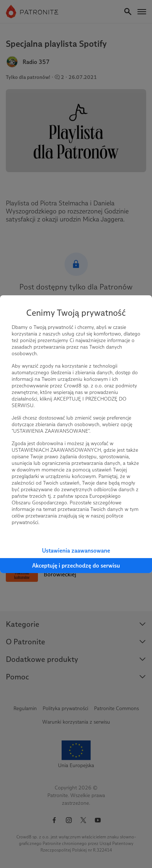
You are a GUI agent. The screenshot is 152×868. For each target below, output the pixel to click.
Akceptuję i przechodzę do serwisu (76, 566)
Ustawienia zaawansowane (76, 551)
